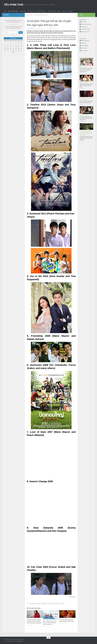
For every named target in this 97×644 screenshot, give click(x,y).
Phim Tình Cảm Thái (13, 11)
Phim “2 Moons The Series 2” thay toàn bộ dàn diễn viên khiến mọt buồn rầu (50, 623)
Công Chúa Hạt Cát (85, 32)
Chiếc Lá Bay (84, 22)
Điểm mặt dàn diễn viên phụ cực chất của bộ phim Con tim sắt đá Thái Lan (86, 118)
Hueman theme (20, 641)
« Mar (13, 52)
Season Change (44, 604)
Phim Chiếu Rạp (52, 11)
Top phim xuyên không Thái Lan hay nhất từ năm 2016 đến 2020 (86, 85)
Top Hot (64, 11)
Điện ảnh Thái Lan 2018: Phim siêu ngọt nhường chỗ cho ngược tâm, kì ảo (86, 70)
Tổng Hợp (70, 11)
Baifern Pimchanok (85, 41)
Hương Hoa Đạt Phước (86, 24)
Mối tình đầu (38, 604)
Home (5, 11)
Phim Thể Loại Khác (41, 11)
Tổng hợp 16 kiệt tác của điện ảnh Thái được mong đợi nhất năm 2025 (86, 138)
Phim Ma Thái (23, 11)
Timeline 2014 (57, 604)
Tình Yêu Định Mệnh (85, 29)
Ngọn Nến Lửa (84, 27)
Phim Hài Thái (31, 11)
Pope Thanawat (84, 51)
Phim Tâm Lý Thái (31, 15)
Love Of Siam (33, 604)
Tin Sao (59, 11)
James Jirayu (84, 43)
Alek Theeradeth (84, 46)
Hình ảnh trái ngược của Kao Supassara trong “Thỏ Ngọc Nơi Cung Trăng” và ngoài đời (34, 621)
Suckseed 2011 (51, 604)
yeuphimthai (31, 28)
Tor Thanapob (84, 48)
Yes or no (63, 604)
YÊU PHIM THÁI (14, 5)
